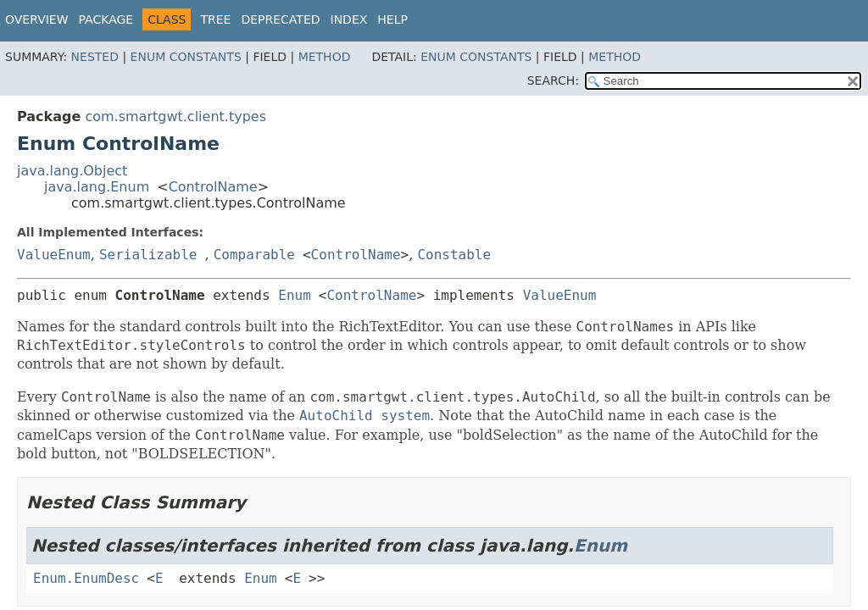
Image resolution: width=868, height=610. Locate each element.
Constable (454, 255)
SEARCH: (553, 80)
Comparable (254, 255)
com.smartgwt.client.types (175, 116)
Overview (37, 19)
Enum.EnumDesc (86, 578)
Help (392, 19)
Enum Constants (186, 57)
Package (106, 19)
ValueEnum (54, 255)
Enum (295, 295)
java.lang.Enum (97, 187)
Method (325, 57)
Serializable (148, 255)
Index (349, 19)
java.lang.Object (72, 171)
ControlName (213, 187)
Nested (95, 57)
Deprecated (280, 19)
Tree (215, 19)
